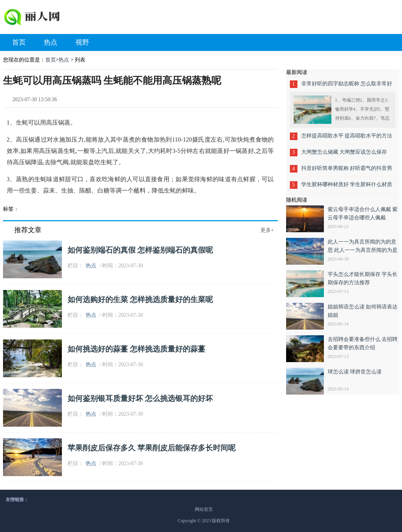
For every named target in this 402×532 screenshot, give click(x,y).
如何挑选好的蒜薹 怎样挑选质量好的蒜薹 (136, 349)
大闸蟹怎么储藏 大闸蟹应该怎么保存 (344, 152)
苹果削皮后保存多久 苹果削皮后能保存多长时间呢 (152, 448)
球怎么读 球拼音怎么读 (355, 372)
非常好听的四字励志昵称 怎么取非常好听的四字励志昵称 (347, 86)
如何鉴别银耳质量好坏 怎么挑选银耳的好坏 (140, 398)
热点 (55, 43)
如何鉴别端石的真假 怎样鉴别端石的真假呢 (140, 250)
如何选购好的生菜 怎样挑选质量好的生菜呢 (140, 299)
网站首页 (204, 509)
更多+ (267, 230)
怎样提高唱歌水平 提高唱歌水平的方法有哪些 (347, 138)
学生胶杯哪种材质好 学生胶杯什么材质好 (347, 187)
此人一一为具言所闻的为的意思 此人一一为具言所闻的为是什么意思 (363, 250)
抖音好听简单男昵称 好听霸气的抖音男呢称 (347, 171)
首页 (23, 43)
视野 (87, 43)
